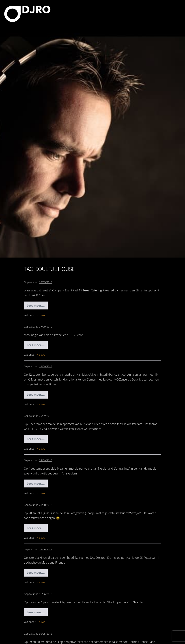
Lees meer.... (37, 306)
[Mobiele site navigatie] (180, 14)
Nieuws (41, 315)
